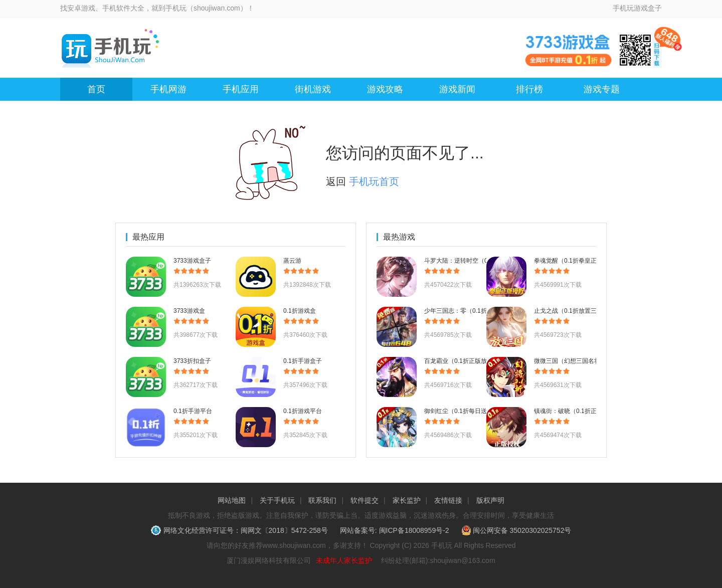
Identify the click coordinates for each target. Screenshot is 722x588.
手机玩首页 (374, 181)
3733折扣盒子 (192, 361)
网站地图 (232, 500)
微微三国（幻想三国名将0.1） (574, 361)
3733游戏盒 (189, 311)
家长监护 (407, 500)
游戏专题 (602, 89)
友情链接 (448, 500)
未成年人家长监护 (344, 560)
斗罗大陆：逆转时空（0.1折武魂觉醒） (477, 261)
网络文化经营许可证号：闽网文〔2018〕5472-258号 (240, 530)
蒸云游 (292, 261)
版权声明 (490, 500)
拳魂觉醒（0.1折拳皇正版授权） (577, 261)
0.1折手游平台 (193, 411)
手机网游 (168, 89)
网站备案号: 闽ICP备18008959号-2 (395, 530)
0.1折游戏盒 (300, 311)
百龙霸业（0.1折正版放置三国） (468, 361)
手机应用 (241, 89)
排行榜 (529, 89)
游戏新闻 (457, 89)
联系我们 (322, 500)
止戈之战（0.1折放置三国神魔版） (580, 311)
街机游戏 (313, 89)
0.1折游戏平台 (303, 411)
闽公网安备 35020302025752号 (516, 530)
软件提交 (365, 500)
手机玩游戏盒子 (637, 8)
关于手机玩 (277, 500)
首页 (96, 89)
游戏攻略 (385, 89)
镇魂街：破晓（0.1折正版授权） (577, 411)
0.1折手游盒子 (303, 361)
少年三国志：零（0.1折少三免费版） (474, 311)
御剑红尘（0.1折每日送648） (464, 411)
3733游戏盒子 (192, 261)
